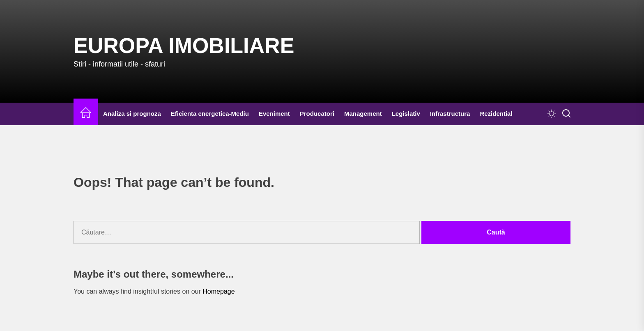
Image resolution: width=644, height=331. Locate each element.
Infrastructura (450, 114)
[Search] (566, 114)
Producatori (317, 114)
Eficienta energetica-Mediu (210, 114)
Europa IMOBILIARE (184, 46)
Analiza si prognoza (132, 114)
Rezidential (496, 114)
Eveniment (274, 114)
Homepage (218, 291)
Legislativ (406, 114)
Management (363, 114)
